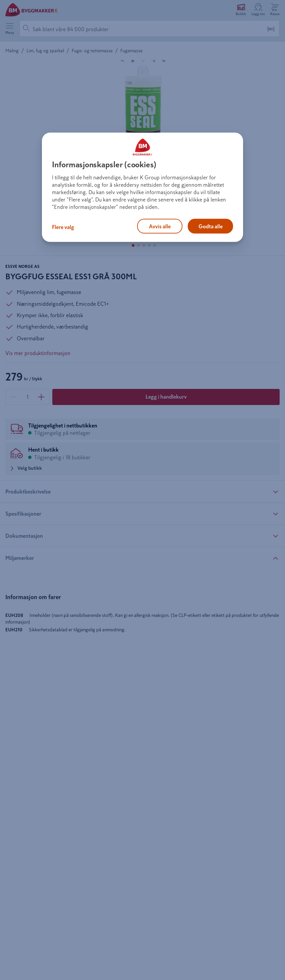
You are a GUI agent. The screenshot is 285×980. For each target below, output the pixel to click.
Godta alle (211, 226)
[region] (142, 187)
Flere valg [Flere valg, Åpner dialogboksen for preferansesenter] (63, 227)
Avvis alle (160, 226)
